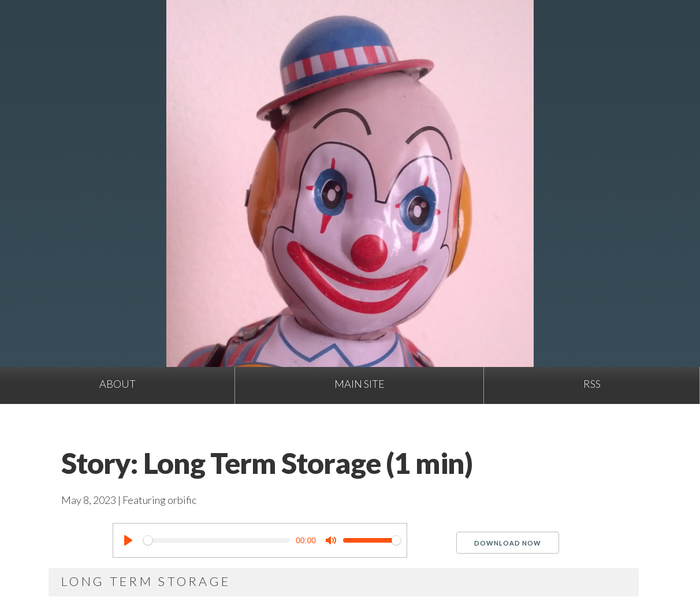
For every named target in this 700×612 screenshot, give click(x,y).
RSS (592, 384)
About (118, 384)
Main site (360, 384)
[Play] (128, 540)
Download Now (508, 543)
